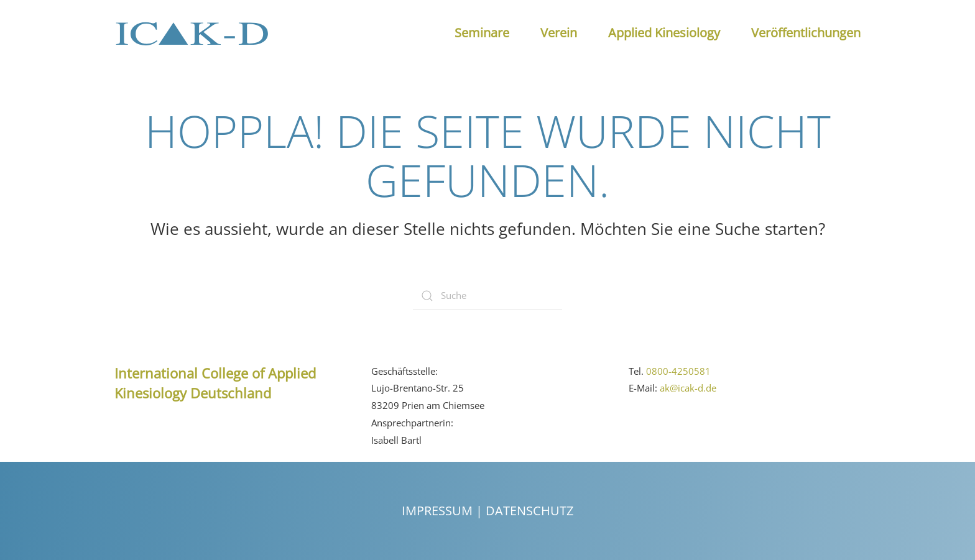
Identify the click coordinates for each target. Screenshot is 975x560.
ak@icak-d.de (688, 388)
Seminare (482, 33)
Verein (559, 33)
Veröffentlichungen (806, 33)
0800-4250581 (678, 370)
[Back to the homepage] (192, 33)
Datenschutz (529, 511)
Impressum (437, 511)
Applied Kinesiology (664, 33)
